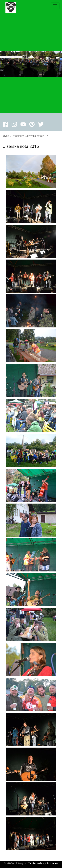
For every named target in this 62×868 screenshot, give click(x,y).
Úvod (6, 136)
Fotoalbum (18, 136)
